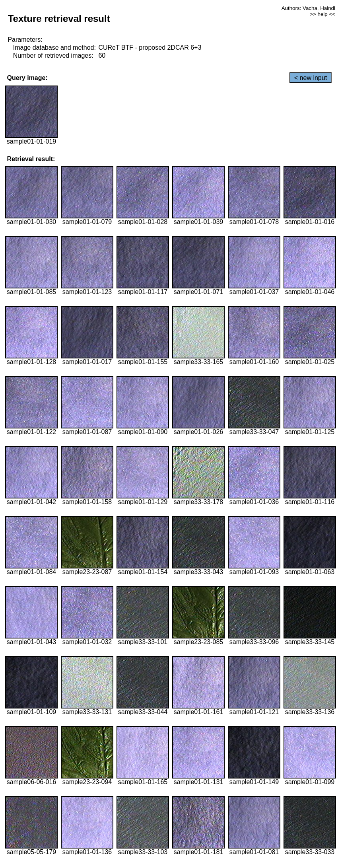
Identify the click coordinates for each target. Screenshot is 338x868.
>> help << (322, 14)
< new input (311, 78)
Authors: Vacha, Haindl (308, 8)
